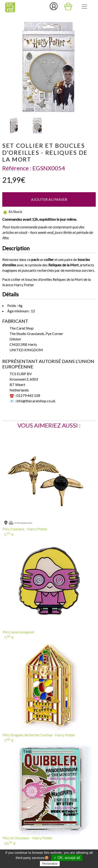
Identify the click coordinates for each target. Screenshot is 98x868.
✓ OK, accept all (67, 858)
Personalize (50, 864)
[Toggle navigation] (84, 7)
